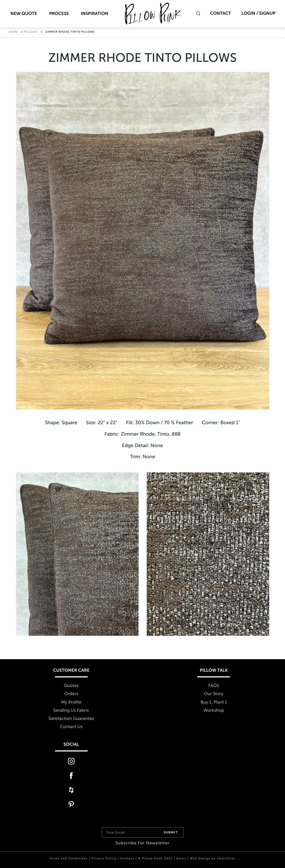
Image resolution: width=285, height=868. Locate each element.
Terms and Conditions (68, 858)
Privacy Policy (104, 858)
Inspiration (95, 14)
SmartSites (226, 858)
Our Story (214, 694)
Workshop (214, 710)
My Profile (71, 702)
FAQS (214, 686)
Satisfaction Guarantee (71, 719)
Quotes (71, 686)
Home (13, 33)
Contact (221, 13)
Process (59, 14)
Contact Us (71, 727)
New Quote (24, 14)
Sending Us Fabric (71, 710)
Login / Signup (258, 13)
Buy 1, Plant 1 (214, 702)
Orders (71, 694)
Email (181, 858)
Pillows (31, 33)
